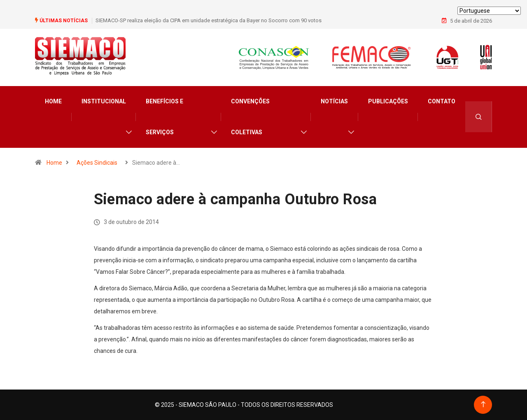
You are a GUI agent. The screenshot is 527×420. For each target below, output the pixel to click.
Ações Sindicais (97, 163)
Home (53, 101)
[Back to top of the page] (483, 405)
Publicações (388, 101)
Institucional (104, 101)
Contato (442, 101)
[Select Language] (489, 11)
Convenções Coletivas (250, 117)
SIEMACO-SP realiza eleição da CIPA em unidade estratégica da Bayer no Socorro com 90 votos (209, 20)
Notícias (334, 101)
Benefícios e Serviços (164, 117)
